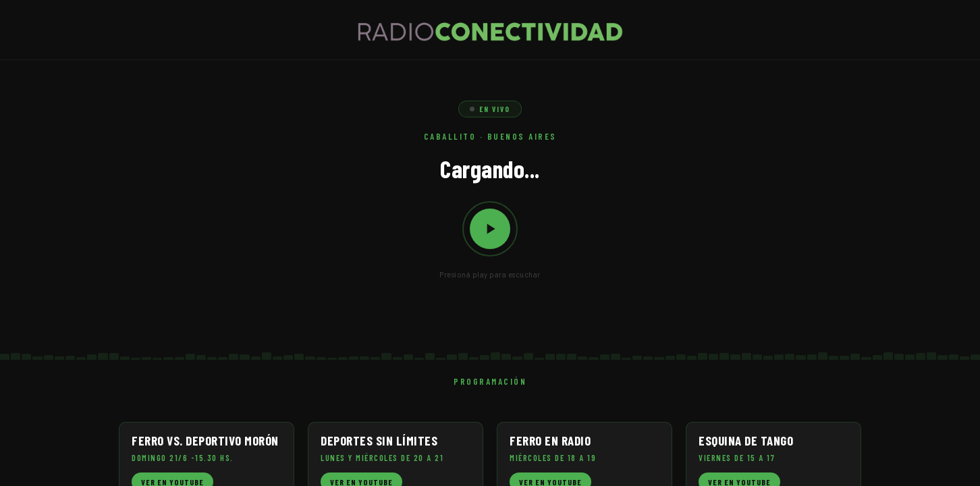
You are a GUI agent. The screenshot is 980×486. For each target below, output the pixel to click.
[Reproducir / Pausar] (490, 229)
